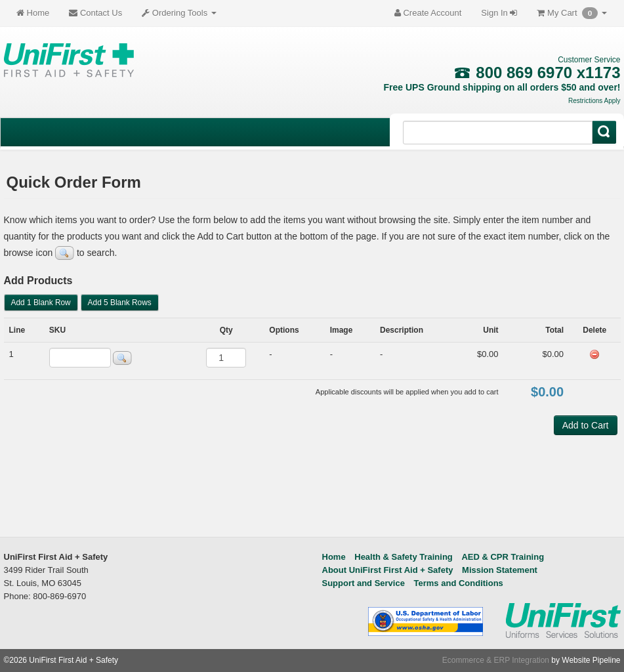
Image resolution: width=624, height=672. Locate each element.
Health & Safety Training (404, 557)
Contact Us (95, 13)
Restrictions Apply (594, 101)
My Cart (572, 13)
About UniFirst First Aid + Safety (388, 570)
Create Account (428, 13)
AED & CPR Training (503, 557)
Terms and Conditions (459, 583)
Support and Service (364, 583)
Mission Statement (500, 570)
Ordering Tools (179, 13)
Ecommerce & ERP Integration (496, 660)
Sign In (499, 13)
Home (33, 13)
